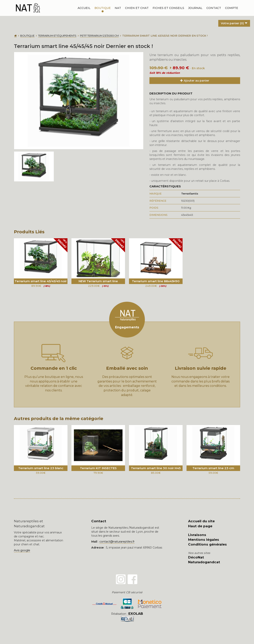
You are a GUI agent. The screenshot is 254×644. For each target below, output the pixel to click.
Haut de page (200, 526)
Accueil (84, 8)
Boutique (103, 8)
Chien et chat (137, 8)
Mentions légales (204, 540)
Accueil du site (201, 521)
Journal (195, 8)
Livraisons (197, 535)
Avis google (22, 550)
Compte (232, 8)
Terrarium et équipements (57, 36)
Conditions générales (207, 544)
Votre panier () (234, 23)
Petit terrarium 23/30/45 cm (99, 36)
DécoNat (196, 557)
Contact (214, 8)
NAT (118, 8)
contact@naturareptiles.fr (117, 542)
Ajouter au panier (195, 81)
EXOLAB (136, 614)
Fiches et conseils (168, 8)
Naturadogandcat (204, 562)
